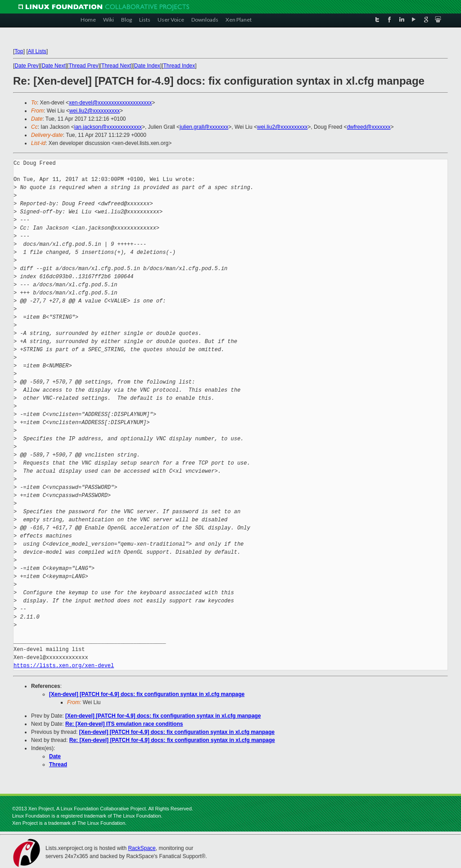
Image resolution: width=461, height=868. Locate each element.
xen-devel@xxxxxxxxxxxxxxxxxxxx (110, 103)
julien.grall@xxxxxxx (204, 127)
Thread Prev (83, 66)
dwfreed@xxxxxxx (369, 127)
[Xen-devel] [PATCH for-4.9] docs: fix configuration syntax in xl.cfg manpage (147, 694)
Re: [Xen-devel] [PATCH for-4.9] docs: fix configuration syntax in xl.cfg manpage (172, 740)
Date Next (53, 66)
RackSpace (142, 848)
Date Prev (26, 66)
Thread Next (116, 66)
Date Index (147, 66)
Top (19, 51)
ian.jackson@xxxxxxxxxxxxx (108, 127)
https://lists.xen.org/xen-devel (64, 666)
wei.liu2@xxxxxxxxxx (95, 111)
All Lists (37, 51)
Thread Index (179, 66)
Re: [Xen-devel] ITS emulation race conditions (124, 724)
